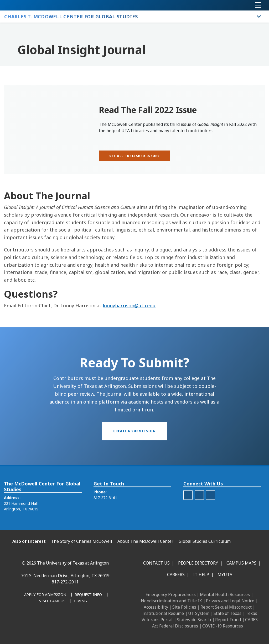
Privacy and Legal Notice (230, 601)
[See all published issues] (134, 156)
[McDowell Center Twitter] (199, 505)
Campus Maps (241, 563)
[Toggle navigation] (258, 5)
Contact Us (156, 563)
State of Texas (227, 613)
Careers (176, 575)
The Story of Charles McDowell (82, 541)
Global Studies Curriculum (205, 541)
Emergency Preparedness (171, 594)
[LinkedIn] (35, 622)
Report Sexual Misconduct (226, 607)
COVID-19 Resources (223, 626)
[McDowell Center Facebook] (211, 505)
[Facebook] (23, 622)
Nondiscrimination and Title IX (171, 601)
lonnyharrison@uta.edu (129, 305)
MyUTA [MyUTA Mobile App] (225, 575)
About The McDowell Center (145, 541)
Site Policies (184, 607)
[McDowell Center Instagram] (188, 505)
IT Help (201, 575)
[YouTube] (69, 622)
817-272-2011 (65, 582)
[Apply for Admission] (45, 595)
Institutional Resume (163, 613)
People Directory (198, 563)
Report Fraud (228, 620)
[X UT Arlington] (58, 622)
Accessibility (156, 607)
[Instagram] (46, 622)
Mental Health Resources (225, 594)
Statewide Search (194, 620)
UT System (199, 613)
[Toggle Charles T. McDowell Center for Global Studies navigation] (259, 17)
